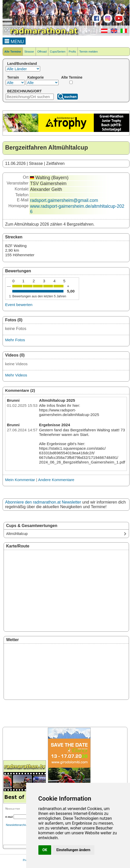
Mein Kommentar (20, 480)
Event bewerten (19, 305)
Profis (72, 52)
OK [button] (45, 850)
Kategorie (36, 77)
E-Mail (9, 817)
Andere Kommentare (56, 480)
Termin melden (89, 52)
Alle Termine (13, 52)
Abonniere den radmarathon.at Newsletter (43, 502)
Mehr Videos (16, 375)
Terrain (13, 77)
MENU (14, 41)
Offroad (42, 52)
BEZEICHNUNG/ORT (24, 91)
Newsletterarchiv (16, 825)
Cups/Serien (58, 52)
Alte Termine (72, 77)
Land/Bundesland (22, 64)
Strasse (29, 52)
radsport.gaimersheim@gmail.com (64, 200)
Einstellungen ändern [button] (73, 850)
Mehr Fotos (15, 340)
